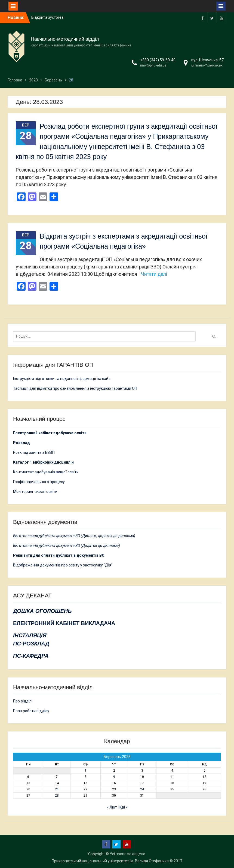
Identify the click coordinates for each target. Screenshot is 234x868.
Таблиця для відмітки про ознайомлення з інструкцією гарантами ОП (75, 388)
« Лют (112, 807)
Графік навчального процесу (39, 482)
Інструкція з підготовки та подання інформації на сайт (62, 379)
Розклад (21, 443)
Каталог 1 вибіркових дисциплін (43, 462)
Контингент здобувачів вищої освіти (46, 472)
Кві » (124, 807)
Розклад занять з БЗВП (34, 452)
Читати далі (154, 274)
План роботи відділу (31, 711)
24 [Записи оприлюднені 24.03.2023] (142, 789)
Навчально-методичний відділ (65, 39)
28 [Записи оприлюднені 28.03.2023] (57, 796)
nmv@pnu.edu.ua (153, 65)
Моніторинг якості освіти (35, 492)
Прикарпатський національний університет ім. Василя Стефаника (110, 861)
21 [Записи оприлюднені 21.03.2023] (57, 789)
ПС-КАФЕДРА (31, 656)
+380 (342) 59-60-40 (158, 60)
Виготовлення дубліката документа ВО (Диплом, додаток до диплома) (74, 536)
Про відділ (22, 701)
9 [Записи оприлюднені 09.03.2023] (114, 777)
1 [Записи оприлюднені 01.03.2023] (86, 771)
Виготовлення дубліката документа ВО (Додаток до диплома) (67, 546)
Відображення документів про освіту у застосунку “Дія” (63, 565)
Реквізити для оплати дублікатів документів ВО (59, 555)
